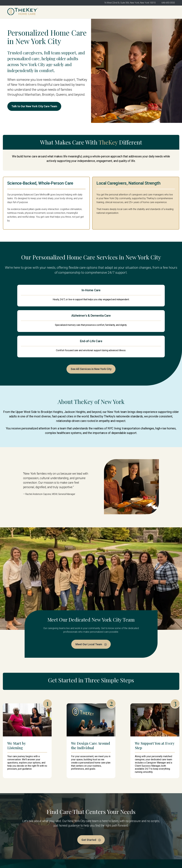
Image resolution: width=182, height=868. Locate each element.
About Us (55, 836)
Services (98, 836)
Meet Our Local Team (91, 603)
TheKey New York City (63, 830)
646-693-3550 (168, 3)
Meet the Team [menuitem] (111, 12)
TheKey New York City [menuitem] (68, 12)
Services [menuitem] (131, 12)
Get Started (165, 12)
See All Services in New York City (91, 327)
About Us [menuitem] (92, 12)
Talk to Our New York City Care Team (38, 107)
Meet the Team (102, 830)
